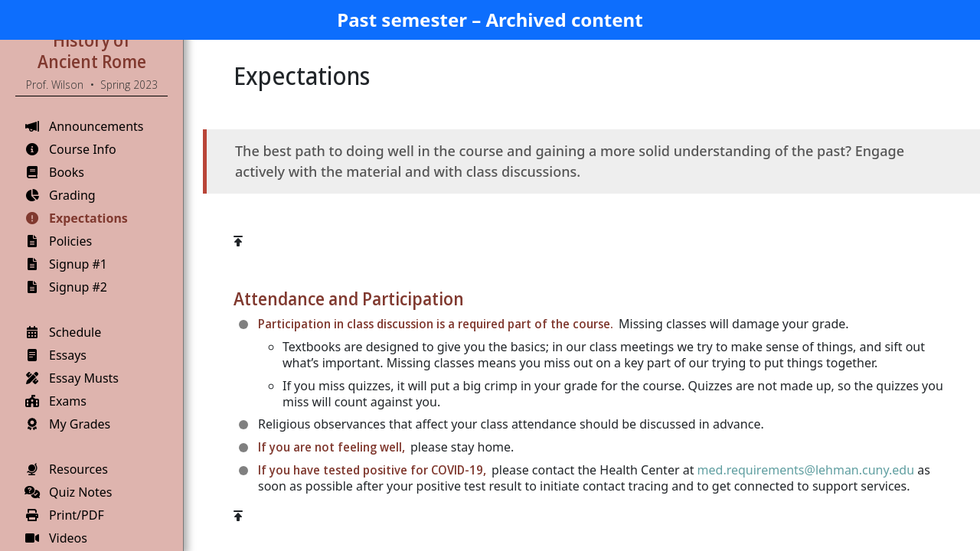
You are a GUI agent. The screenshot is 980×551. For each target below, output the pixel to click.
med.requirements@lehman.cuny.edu (806, 470)
